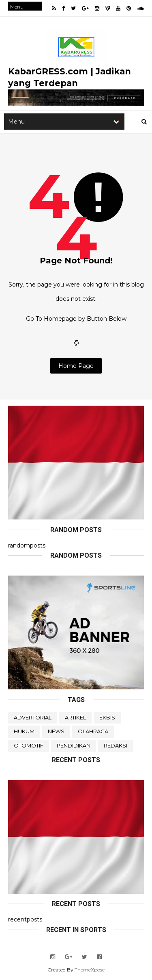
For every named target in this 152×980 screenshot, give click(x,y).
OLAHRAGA (93, 731)
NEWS (56, 731)
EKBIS (107, 717)
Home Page (76, 366)
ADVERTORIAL (33, 717)
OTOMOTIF (29, 745)
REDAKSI (116, 745)
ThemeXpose (90, 970)
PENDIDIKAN (74, 745)
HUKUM (24, 731)
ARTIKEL (75, 717)
